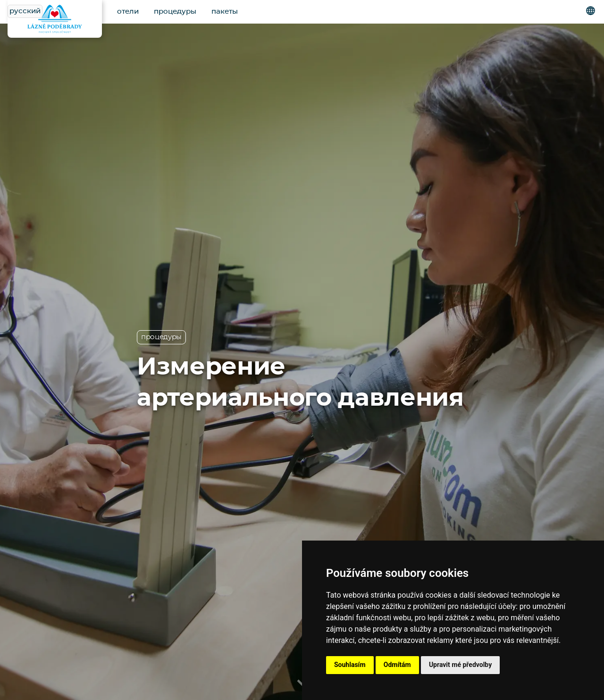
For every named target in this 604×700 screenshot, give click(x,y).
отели (128, 12)
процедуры (175, 12)
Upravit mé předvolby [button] (460, 665)
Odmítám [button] (397, 665)
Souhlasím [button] (350, 665)
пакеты (225, 12)
